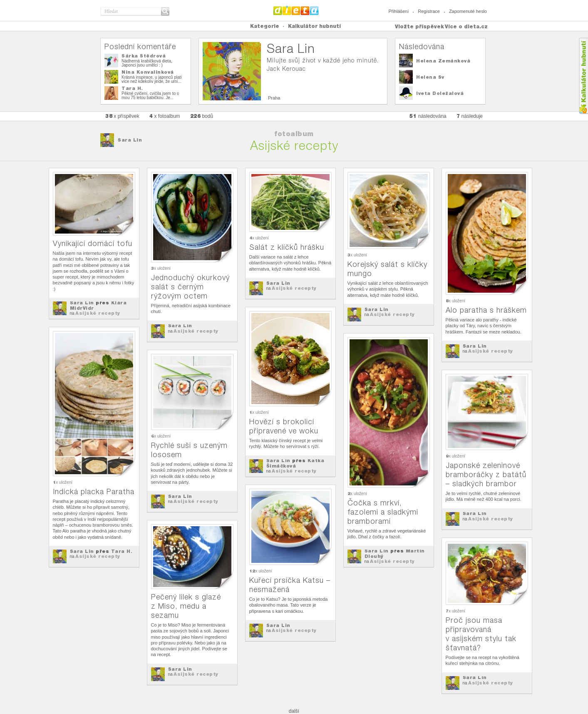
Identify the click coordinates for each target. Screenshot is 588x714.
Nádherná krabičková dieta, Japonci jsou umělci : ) (147, 63)
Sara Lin (130, 140)
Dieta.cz (296, 10)
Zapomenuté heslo (468, 11)
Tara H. (132, 88)
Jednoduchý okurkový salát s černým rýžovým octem (190, 287)
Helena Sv (430, 77)
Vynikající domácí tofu (93, 243)
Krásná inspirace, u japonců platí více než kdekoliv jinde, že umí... (152, 79)
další (294, 711)
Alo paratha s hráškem (486, 310)
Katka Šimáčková (295, 463)
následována (428, 116)
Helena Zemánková (443, 61)
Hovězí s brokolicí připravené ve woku (284, 426)
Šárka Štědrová (144, 56)
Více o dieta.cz (466, 26)
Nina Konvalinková (148, 72)
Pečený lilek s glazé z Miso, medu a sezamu (186, 606)
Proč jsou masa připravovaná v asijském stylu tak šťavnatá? (481, 634)
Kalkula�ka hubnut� (583, 76)
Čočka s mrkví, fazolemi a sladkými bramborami (383, 512)
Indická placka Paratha (94, 491)
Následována (422, 46)
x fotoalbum (165, 116)
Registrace (429, 11)
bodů (202, 116)
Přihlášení (398, 11)
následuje (470, 116)
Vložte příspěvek (419, 26)
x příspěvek (122, 116)
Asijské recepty (98, 313)
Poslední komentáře (140, 46)
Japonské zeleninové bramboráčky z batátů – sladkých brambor (486, 474)
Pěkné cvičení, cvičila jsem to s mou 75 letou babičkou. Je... (150, 96)
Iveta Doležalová (440, 93)
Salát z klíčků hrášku (287, 247)
